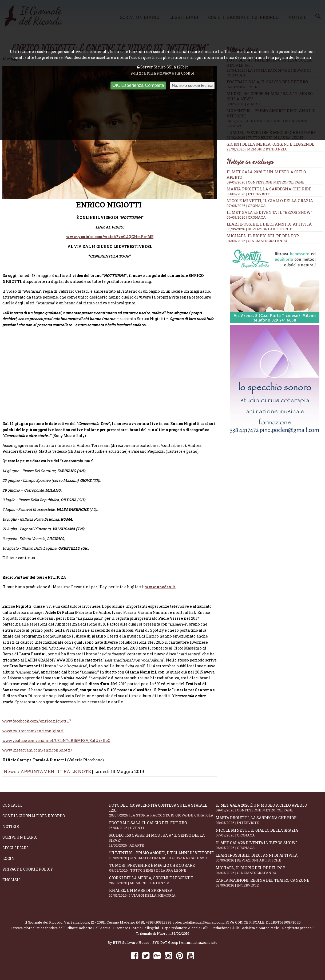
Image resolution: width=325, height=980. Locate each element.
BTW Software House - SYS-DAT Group (146, 946)
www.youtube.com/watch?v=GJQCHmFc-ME (110, 240)
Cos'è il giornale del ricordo (34, 820)
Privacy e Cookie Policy (28, 873)
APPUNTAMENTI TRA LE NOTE (56, 775)
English (11, 883)
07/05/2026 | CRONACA (246, 206)
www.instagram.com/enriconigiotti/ (37, 754)
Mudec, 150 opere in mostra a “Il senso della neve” (162, 844)
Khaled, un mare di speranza (162, 897)
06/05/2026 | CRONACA (246, 217)
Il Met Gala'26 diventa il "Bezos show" (269, 212)
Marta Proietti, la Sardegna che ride (269, 189)
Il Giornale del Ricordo (43, 926)
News (10, 775)
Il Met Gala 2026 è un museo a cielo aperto (269, 811)
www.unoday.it (160, 591)
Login (9, 862)
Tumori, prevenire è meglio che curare (162, 871)
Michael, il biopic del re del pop (263, 236)
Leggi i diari (15, 852)
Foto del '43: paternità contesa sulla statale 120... (162, 814)
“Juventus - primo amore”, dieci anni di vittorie (162, 859)
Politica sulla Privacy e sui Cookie (162, 73)
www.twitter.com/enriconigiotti (33, 735)
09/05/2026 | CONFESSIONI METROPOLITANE (265, 182)
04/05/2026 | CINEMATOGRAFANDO (257, 241)
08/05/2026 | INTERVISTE (248, 194)
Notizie (11, 830)
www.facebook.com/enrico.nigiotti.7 (37, 725)
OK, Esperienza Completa (138, 85)
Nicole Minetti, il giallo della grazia (270, 201)
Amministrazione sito (199, 946)
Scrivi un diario (20, 841)
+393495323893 (159, 926)
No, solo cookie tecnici (192, 85)
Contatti (12, 809)
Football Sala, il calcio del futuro (162, 829)
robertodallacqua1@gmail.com (199, 926)
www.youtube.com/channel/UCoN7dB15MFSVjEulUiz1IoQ (56, 744)
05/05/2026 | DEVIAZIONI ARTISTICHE (259, 229)
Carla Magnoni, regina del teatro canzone (269, 886)
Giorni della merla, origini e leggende (275, 146)
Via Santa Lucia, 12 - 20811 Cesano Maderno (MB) (104, 926)
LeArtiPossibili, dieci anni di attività (269, 224)
